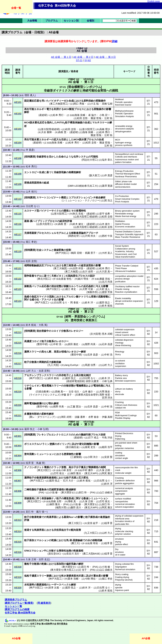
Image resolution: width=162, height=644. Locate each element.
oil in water (120, 555)
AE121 (18, 268)
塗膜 (52, 444)
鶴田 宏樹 (76, 253)
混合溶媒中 (43, 331)
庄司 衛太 (59, 473)
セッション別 (71, 21)
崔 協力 (92, 115)
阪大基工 (95, 175)
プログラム (52, 21)
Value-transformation (125, 257)
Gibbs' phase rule (123, 181)
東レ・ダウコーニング (42, 417)
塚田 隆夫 (76, 473)
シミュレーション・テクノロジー (81, 200)
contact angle (121, 458)
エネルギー (40, 109)
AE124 (18, 301)
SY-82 (88, 60)
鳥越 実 (40, 463)
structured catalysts (124, 129)
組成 (46, 183)
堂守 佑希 (105, 214)
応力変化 (83, 478)
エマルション (41, 540)
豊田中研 (42, 344)
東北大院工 (44, 279)
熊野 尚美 (90, 344)
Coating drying (122, 577)
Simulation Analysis (124, 116)
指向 (49, 123)
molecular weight (123, 473)
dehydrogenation (123, 131)
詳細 (115, 41)
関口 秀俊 (79, 104)
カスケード (30, 211)
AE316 (18, 552)
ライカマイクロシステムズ (45, 395)
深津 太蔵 (54, 588)
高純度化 (73, 276)
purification (120, 282)
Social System (122, 246)
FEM (117, 413)
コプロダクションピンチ (82, 198)
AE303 (18, 446)
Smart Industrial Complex (127, 199)
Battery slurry (121, 375)
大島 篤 (43, 325)
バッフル (37, 286)
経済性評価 (66, 221)
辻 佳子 (83, 570)
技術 (103, 435)
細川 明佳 (83, 279)
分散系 (65, 331)
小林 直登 (66, 470)
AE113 (18, 199)
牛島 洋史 (107, 438)
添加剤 (60, 564)
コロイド (56, 331)
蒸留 (27, 221)
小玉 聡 (95, 104)
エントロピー (32, 172)
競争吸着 (29, 276)
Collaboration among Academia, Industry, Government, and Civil (126, 251)
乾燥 (54, 540)
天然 (54, 276)
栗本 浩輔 (73, 579)
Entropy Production (124, 171)
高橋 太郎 (56, 501)
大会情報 (32, 21)
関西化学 (74, 236)
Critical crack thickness (126, 405)
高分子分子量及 (77, 467)
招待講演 (30, 157)
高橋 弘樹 (107, 104)
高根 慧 (62, 132)
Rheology (120, 352)
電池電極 (46, 386)
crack (118, 470)
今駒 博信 (90, 579)
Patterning (120, 439)
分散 (51, 551)
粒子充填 (71, 478)
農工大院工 (75, 523)
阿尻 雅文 (107, 473)
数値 (86, 498)
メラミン (45, 444)
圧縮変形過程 (56, 490)
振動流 (28, 286)
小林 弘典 (107, 381)
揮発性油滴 (65, 551)
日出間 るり (32, 206)
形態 (64, 467)
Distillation (120, 221)
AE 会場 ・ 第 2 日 (83, 57)
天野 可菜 (88, 289)
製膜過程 (41, 585)
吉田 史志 (44, 559)
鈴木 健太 (78, 224)
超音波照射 (87, 265)
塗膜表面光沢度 (75, 576)
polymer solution (123, 534)
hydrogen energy (123, 143)
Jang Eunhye (71, 365)
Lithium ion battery (124, 389)
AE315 (18, 542)
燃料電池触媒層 (33, 403)
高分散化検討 (83, 375)
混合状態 (56, 286)
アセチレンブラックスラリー (40, 375)
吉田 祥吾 (78, 268)
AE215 (18, 343)
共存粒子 (64, 375)
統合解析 (101, 198)
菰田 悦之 (105, 303)
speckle (119, 588)
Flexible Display (123, 418)
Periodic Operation (124, 114)
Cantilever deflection (125, 481)
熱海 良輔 (80, 115)
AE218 (18, 378)
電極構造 (81, 386)
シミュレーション (44, 454)
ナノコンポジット (34, 467)
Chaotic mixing (122, 289)
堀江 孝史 (31, 242)
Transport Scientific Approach (129, 234)
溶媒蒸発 (29, 498)
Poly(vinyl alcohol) (124, 580)
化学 (76, 157)
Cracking (119, 402)
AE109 (18, 184)
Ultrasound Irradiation (125, 271)
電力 (49, 109)
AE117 (18, 234)
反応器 (45, 286)
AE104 (18, 143)
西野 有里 (105, 395)
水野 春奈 (94, 417)
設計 (93, 276)
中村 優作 (88, 470)
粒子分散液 (30, 362)
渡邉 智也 (66, 279)
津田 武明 (66, 417)
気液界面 (51, 517)
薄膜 (46, 467)
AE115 (18, 214)
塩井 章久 (107, 160)
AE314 (18, 531)
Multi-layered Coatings (126, 415)
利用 (56, 109)
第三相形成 (70, 265)
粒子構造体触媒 (74, 123)
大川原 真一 (106, 272)
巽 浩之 (108, 200)
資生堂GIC (54, 554)
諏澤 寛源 (107, 186)
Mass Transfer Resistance (128, 237)
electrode (120, 394)
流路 (51, 297)
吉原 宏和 (44, 371)
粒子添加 (29, 540)
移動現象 (97, 540)
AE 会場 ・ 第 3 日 (106, 57)
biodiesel (119, 99)
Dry (117, 549)
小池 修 (54, 492)
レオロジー (77, 331)
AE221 (18, 415)
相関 (103, 467)
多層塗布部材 (32, 414)
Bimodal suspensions (125, 381)
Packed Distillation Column (128, 232)
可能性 (94, 157)
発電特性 (81, 211)
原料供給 (88, 101)
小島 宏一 (105, 115)
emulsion (119, 539)
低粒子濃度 (30, 576)
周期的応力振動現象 (50, 362)
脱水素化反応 (37, 123)
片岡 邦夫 (90, 236)
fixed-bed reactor (123, 105)
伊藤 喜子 (67, 395)
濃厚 (27, 352)
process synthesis (124, 145)
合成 (71, 101)
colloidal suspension (125, 330)
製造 (72, 109)
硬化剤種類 (85, 444)
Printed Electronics (124, 433)
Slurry (118, 354)
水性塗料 (29, 585)
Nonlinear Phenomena (126, 176)
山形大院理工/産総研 (86, 217)
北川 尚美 (107, 282)
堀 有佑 (94, 543)
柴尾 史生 (90, 447)
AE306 (18, 470)
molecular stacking (124, 531)
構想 (64, 198)
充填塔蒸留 (30, 233)
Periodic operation (124, 102)
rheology (119, 343)
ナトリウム (85, 297)
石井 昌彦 (107, 344)
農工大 (75, 543)
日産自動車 (43, 392)
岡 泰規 (74, 303)
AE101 (18, 102)
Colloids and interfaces (126, 157)
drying (118, 529)
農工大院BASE (91, 554)
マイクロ (44, 297)
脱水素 (83, 139)
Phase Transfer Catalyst (127, 266)
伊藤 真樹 (107, 417)
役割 (68, 250)
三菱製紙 (76, 457)
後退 (27, 530)
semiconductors (123, 187)
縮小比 (35, 300)
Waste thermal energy (126, 216)
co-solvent (120, 361)
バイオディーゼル (59, 101)
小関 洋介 (93, 457)
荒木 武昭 (107, 334)
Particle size (121, 378)
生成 (41, 172)
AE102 (18, 114)
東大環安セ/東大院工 (62, 570)
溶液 (93, 297)
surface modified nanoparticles (123, 500)
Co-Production (122, 196)
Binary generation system (127, 211)
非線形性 (41, 157)
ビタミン (61, 276)
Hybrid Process (122, 224)
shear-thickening (123, 345)
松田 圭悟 (82, 118)
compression (121, 491)
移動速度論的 (79, 233)
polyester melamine (124, 448)
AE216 (18, 353)
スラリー (34, 352)
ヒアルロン (70, 297)
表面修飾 (46, 498)
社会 (39, 250)
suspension (121, 366)
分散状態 (69, 386)
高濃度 (28, 341)
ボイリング (63, 444)
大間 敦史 (105, 392)
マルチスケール (101, 123)
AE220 (18, 405)
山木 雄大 (31, 192)
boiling (118, 446)
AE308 (18, 491)
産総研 (43, 115)
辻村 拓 (108, 118)
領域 (64, 352)
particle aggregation (125, 483)
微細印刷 (86, 435)
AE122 (18, 279)
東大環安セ (68, 492)
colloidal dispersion (124, 340)
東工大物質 (60, 268)
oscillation (120, 363)
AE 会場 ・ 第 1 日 (61, 57)
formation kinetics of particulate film (125, 523)
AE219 (18, 392)
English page (154, 1)
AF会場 (146, 638)
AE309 (18, 503)
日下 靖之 (94, 438)
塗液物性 (69, 454)
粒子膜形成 (91, 517)
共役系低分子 (61, 530)
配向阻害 (76, 530)
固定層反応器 (32, 101)
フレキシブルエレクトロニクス (54, 435)
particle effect (121, 544)
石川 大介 (68, 481)
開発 (66, 211)
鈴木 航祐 (107, 306)
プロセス (79, 109)
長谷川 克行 (73, 554)
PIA (41, 492)
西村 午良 (107, 236)
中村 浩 (57, 344)
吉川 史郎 (88, 272)
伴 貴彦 (30, 150)
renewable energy (124, 126)
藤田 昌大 (76, 507)
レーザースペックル (60, 585)
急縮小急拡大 (32, 297)
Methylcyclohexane (124, 111)
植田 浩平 (107, 447)
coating (119, 453)
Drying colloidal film (124, 564)
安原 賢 (108, 457)
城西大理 (61, 507)
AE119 (18, 251)
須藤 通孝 (80, 417)
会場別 (90, 21)
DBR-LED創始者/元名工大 (83, 186)
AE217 (18, 364)
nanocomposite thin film (127, 468)
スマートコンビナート (49, 198)
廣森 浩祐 (105, 279)
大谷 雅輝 (46, 132)
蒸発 (66, 517)
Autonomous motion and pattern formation (127, 161)
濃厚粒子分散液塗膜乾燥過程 (40, 478)
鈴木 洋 (89, 303)
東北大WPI (91, 473)
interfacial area (122, 519)
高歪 (56, 352)
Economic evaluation (125, 227)
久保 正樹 (105, 470)
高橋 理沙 (105, 129)
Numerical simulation (125, 569)
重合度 (97, 576)
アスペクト (48, 300)
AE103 (18, 129)
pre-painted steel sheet (126, 443)
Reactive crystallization (126, 292)
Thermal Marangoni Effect (128, 174)
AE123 (18, 289)
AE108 (18, 174)
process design (122, 279)
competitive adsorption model (129, 276)
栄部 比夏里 (92, 381)
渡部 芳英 (107, 292)
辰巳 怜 (83, 492)
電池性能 (98, 386)
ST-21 (79, 60)
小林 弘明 (43, 429)
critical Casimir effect (125, 335)
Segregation (121, 567)
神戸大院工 (62, 253)
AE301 (18, 436)
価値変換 (59, 250)
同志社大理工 (90, 160)
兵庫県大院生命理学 (87, 395)
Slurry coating (122, 574)
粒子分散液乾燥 (33, 517)
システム (83, 157)
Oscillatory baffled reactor (127, 286)
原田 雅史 (73, 344)
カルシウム (75, 286)
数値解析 (71, 490)
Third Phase (121, 268)
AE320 (18, 588)
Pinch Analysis (122, 202)
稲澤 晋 (30, 463)
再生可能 (29, 109)
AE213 (18, 332)
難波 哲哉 (96, 118)
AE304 (18, 456)
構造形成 (69, 498)
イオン (38, 386)
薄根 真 (72, 501)
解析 (83, 352)
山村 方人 (107, 365)
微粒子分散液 (32, 564)
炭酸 (66, 286)
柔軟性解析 (48, 414)
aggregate (120, 494)
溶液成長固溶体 (33, 183)
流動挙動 (103, 297)
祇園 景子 (90, 253)
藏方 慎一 (41, 512)
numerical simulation (125, 504)
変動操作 (101, 101)
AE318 (18, 567)
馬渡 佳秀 (90, 365)
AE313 (18, 520)
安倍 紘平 (93, 523)
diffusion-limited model (126, 184)
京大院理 (95, 334)
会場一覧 (16, 8)
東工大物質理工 (59, 104)
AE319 (18, 577)
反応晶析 (88, 286)
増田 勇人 (30, 95)
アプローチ (92, 233)
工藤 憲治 (76, 407)
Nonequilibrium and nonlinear (129, 154)
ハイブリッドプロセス (45, 221)
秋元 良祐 (78, 214)
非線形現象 (60, 172)
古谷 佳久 (74, 392)
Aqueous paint (122, 590)
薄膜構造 (93, 467)
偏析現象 (71, 564)
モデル (38, 276)
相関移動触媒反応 (34, 265)
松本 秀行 (58, 115)
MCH (118, 140)
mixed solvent (122, 332)
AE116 (18, 224)
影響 (98, 265)
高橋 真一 (60, 392)
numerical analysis (124, 488)
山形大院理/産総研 (49, 129)
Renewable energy (124, 214)
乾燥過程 (78, 551)
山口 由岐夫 (106, 492)
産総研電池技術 (76, 381)
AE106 (18, 158)
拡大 (56, 139)
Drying (118, 436)
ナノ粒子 (56, 498)
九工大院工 (91, 533)
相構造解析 (75, 172)
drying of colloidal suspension (129, 516)
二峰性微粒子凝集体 (35, 490)
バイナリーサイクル (50, 211)
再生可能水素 (32, 139)
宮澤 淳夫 (107, 398)
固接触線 (78, 540)
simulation (120, 455)
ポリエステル (32, 444)
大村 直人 (107, 253)
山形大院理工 (87, 129)
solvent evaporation (124, 507)
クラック (56, 467)
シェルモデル (56, 233)
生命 (61, 157)
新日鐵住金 (73, 447)
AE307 (18, 481)
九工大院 (53, 365)
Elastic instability (123, 298)
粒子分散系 (48, 341)
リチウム (29, 386)
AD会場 (16, 638)
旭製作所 (92, 292)
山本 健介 (88, 392)
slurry (118, 391)
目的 (64, 139)
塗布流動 (29, 454)
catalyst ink (120, 408)
